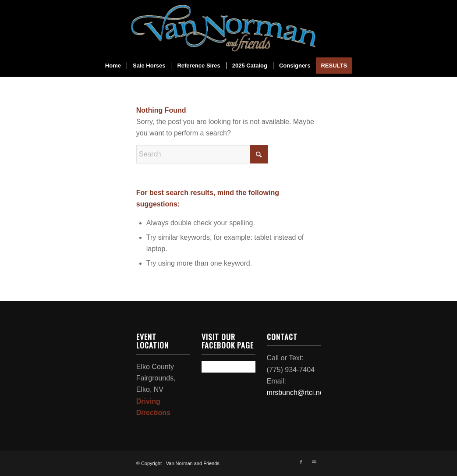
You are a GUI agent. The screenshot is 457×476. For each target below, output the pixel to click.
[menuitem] (113, 66)
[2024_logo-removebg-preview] (228, 27)
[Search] (202, 154)
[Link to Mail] (314, 462)
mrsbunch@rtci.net (296, 393)
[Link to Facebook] (301, 462)
